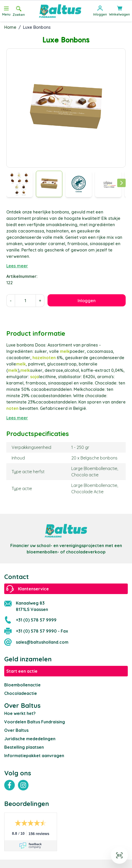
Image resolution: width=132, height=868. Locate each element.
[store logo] (60, 11)
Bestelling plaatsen (24, 747)
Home (10, 27)
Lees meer (17, 266)
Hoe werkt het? (20, 713)
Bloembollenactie (22, 685)
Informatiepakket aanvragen (34, 756)
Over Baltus (16, 730)
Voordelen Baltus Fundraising (35, 722)
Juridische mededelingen (30, 739)
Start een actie (22, 671)
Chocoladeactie (21, 693)
